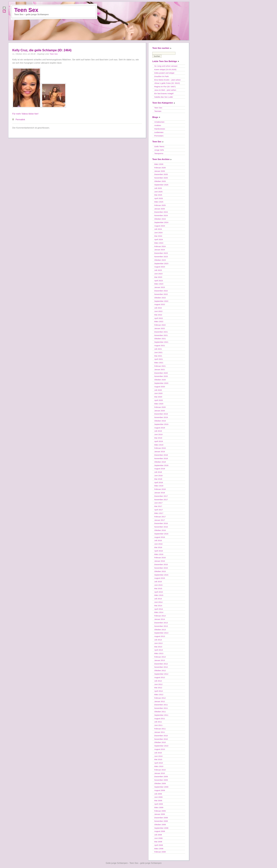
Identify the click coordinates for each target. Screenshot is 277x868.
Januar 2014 (160, 619)
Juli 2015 (158, 582)
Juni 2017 (158, 503)
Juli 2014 (158, 599)
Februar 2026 (160, 168)
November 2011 (161, 708)
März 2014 (159, 612)
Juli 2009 (158, 794)
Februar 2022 (160, 325)
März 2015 (159, 595)
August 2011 (160, 718)
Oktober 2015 (160, 571)
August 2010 (160, 749)
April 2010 (159, 763)
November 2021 (161, 335)
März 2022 (159, 321)
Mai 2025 (158, 195)
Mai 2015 (158, 588)
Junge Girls (159, 150)
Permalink (20, 119)
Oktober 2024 (160, 219)
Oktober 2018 (160, 462)
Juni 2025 (158, 192)
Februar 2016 (160, 558)
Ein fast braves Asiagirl (164, 93)
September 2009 (161, 787)
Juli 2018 (158, 472)
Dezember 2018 (161, 455)
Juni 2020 (158, 393)
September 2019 (161, 424)
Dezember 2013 (161, 623)
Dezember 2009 (161, 776)
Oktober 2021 (160, 339)
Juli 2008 (158, 835)
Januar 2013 (160, 660)
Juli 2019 (158, 431)
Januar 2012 (160, 701)
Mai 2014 (158, 606)
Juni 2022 (158, 311)
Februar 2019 (160, 448)
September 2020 (161, 383)
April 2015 (159, 592)
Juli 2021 (158, 349)
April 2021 (159, 359)
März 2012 (159, 694)
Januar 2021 (160, 369)
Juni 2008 (158, 838)
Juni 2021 (158, 352)
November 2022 (161, 294)
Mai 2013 (158, 647)
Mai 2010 (158, 759)
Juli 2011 (158, 722)
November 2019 (161, 417)
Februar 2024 (160, 246)
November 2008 (161, 821)
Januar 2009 (160, 814)
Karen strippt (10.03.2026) (165, 69)
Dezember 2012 (161, 664)
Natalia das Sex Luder (164, 97)
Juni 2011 (158, 725)
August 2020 (160, 387)
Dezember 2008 (161, 818)
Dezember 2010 (161, 736)
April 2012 (159, 691)
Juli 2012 (158, 681)
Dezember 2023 (161, 253)
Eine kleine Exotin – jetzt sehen (167, 80)
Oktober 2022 (160, 298)
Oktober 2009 (160, 783)
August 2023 (160, 267)
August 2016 (160, 537)
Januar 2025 (160, 209)
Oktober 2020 (160, 380)
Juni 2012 (158, 684)
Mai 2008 (158, 842)
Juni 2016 (158, 544)
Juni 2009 (158, 797)
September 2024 (161, 222)
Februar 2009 (160, 811)
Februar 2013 (160, 657)
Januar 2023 (160, 287)
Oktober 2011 (160, 712)
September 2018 (161, 465)
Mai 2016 (158, 547)
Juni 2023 (158, 274)
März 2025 (159, 202)
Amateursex (159, 122)
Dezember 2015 (161, 564)
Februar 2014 (160, 616)
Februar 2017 (160, 517)
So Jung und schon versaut (166, 66)
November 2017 (161, 499)
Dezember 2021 (161, 332)
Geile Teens (159, 146)
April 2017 (159, 510)
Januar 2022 (160, 328)
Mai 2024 (158, 236)
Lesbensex (159, 132)
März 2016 (159, 554)
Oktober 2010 (160, 742)
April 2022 (159, 318)
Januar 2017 (160, 520)
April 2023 (159, 281)
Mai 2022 (158, 315)
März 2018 (159, 486)
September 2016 (161, 534)
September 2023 (161, 263)
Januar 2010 (160, 773)
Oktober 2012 (160, 670)
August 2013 (160, 636)
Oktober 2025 (160, 181)
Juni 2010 (158, 756)
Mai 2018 (158, 479)
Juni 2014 (158, 602)
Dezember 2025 (161, 174)
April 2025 (159, 198)
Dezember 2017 (161, 496)
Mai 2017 (158, 506)
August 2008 (160, 831)
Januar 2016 (160, 561)
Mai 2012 (158, 688)
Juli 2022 (158, 308)
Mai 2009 (158, 800)
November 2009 (161, 780)
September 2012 (161, 674)
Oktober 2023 (160, 260)
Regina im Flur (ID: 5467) (165, 87)
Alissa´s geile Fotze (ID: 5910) (167, 83)
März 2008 (159, 849)
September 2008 (161, 828)
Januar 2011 (160, 732)
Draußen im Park (161, 76)
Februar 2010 (160, 770)
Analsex (158, 125)
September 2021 (161, 342)
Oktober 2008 (160, 824)
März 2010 (159, 766)
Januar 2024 (160, 250)
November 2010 (161, 739)
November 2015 (161, 568)
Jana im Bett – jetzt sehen (165, 90)
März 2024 (159, 243)
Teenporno (159, 153)
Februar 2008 (160, 852)
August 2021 (160, 345)
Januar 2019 (160, 451)
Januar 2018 (160, 493)
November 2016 (161, 527)
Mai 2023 (158, 277)
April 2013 (159, 650)
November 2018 (161, 458)
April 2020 (159, 400)
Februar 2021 (160, 366)
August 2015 (160, 578)
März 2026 (159, 164)
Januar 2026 (160, 171)
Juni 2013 (158, 643)
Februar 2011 (160, 729)
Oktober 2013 (160, 630)
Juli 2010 (158, 753)
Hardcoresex (160, 129)
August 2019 (160, 428)
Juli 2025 (158, 188)
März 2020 (159, 404)
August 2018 (160, 469)
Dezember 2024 (161, 212)
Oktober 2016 (160, 530)
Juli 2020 (158, 390)
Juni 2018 (158, 475)
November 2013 (161, 626)
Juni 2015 (158, 585)
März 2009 (159, 807)
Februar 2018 (160, 489)
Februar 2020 (160, 407)
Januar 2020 (160, 411)
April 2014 (159, 609)
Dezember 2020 (161, 373)
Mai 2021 (158, 356)
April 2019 (159, 441)
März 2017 (159, 513)
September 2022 (161, 301)
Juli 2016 (158, 540)
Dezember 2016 (161, 523)
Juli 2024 (158, 229)
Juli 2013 (158, 640)
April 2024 (159, 239)
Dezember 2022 (161, 291)
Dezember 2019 (161, 414)
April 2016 (159, 551)
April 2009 (159, 804)
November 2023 (161, 257)
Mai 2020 (158, 397)
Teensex (158, 111)
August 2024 (160, 226)
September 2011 (161, 715)
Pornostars (159, 136)
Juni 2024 (158, 233)
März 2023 (159, 284)
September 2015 (161, 575)
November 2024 (161, 215)
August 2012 (160, 677)
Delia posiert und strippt (164, 73)
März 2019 (159, 445)
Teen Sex (26, 10)
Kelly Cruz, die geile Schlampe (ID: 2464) (42, 50)
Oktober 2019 (160, 421)
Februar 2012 (160, 698)
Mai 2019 (158, 438)
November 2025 (161, 178)
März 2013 (159, 653)
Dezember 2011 (161, 705)
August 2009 (160, 790)
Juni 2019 (158, 434)
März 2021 (159, 363)
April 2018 (159, 482)
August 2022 (160, 304)
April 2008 (159, 845)
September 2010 (161, 746)
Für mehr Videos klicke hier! (25, 114)
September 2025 (161, 185)
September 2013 (161, 633)
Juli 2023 (158, 270)
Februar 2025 (160, 205)
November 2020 (161, 376)
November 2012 (161, 667)
